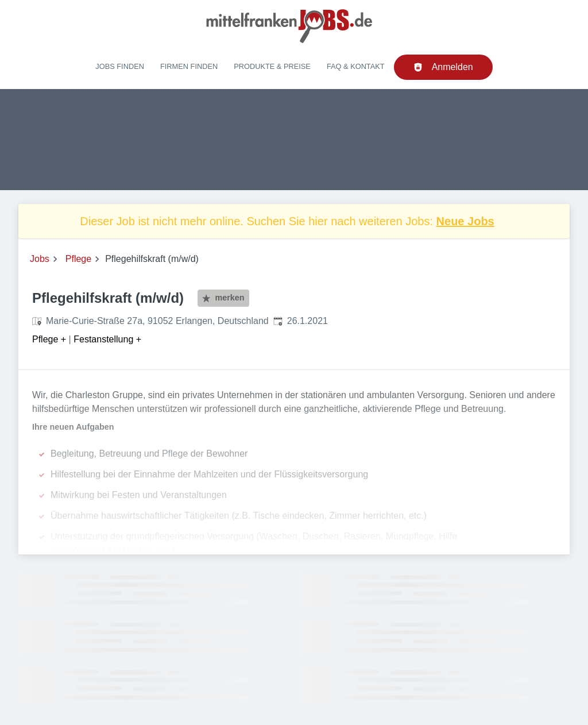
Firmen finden (189, 66)
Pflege (78, 259)
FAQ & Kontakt (356, 66)
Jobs (40, 259)
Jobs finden (120, 66)
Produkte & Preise (272, 66)
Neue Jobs (465, 221)
